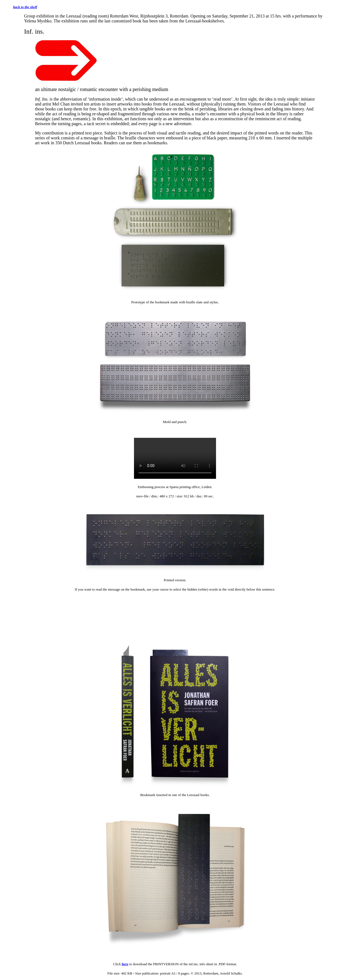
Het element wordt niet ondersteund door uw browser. (175, 458)
